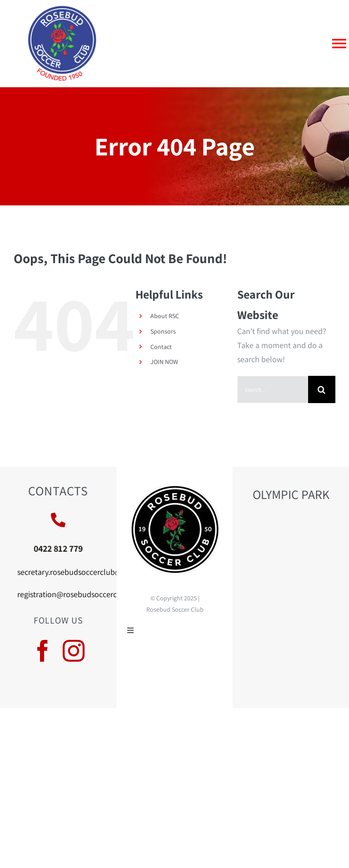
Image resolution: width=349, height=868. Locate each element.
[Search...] (273, 389)
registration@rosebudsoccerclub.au (78, 594)
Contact (161, 347)
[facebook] (43, 651)
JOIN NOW (164, 362)
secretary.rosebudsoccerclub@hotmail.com (91, 572)
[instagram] (74, 651)
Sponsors (163, 331)
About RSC (165, 316)
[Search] (322, 389)
